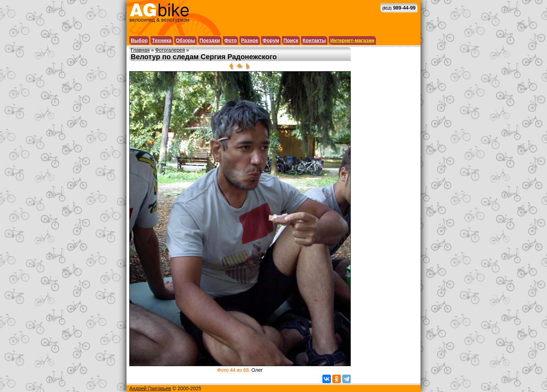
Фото (230, 40)
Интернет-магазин (352, 40)
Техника (162, 40)
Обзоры (185, 40)
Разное (250, 40)
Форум (271, 40)
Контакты (314, 40)
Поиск (291, 40)
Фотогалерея (170, 50)
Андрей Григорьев (150, 388)
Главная (140, 50)
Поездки (210, 40)
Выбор (139, 40)
